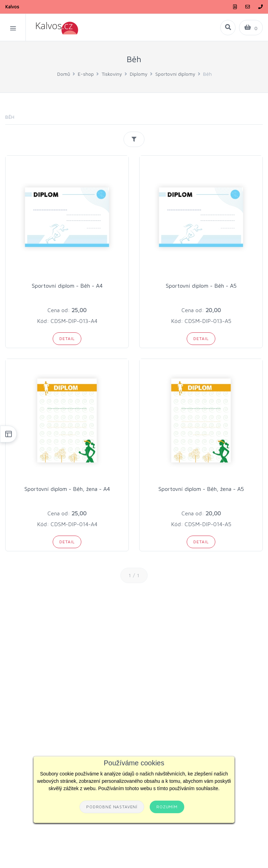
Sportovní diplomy (175, 74)
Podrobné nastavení (112, 807)
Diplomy (139, 74)
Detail (67, 339)
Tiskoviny (112, 74)
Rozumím (167, 807)
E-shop (86, 74)
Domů (64, 74)
